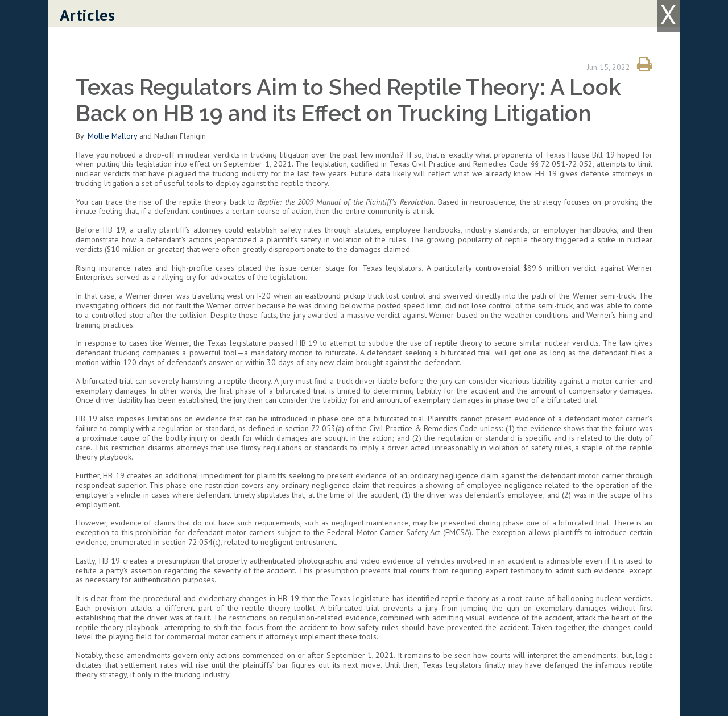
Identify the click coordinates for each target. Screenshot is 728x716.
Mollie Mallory (112, 136)
